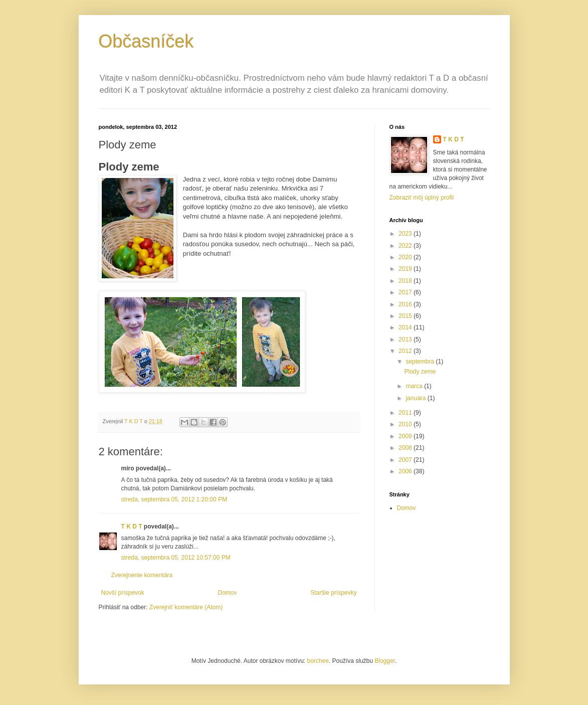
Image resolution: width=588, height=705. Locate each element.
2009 (406, 436)
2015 (406, 316)
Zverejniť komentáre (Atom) (186, 607)
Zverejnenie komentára (142, 575)
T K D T (132, 526)
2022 (406, 246)
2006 (406, 471)
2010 (406, 424)
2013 (406, 339)
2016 (406, 304)
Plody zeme (420, 372)
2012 (406, 351)
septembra (421, 362)
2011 (406, 413)
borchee (318, 661)
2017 (406, 292)
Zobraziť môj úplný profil (422, 198)
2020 (406, 257)
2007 (406, 460)
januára (416, 398)
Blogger (385, 661)
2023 (406, 234)
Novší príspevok (123, 593)
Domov (227, 593)
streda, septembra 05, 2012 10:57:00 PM (176, 558)
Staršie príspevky (333, 593)
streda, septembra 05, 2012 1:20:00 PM (174, 499)
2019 (406, 269)
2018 (406, 281)
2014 (406, 327)
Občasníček (146, 41)
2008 (406, 448)
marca (415, 386)
